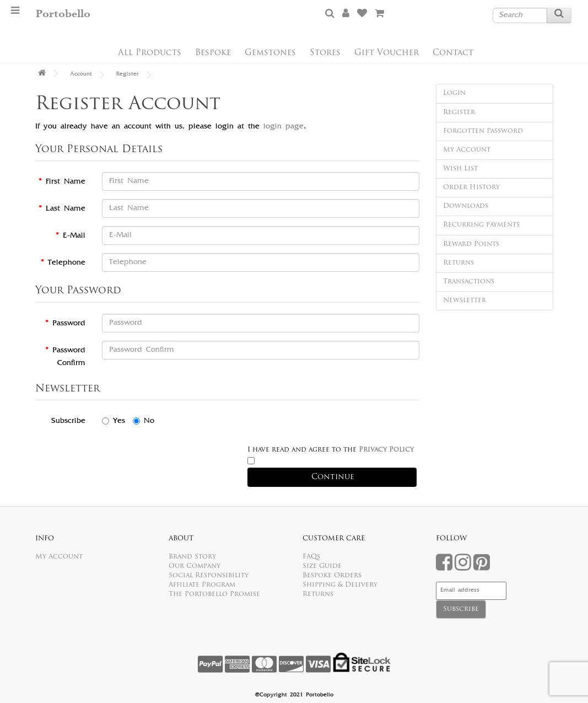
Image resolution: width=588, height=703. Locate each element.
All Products (150, 53)
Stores (325, 53)
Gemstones (270, 53)
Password (69, 324)
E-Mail (74, 236)
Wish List (460, 169)
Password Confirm (69, 357)
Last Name (66, 209)
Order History (471, 187)
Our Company (195, 566)
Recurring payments (481, 225)
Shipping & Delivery (340, 585)
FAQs (311, 557)
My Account (467, 150)
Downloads (466, 206)
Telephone (67, 263)
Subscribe (68, 421)
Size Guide (322, 566)
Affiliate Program (202, 585)
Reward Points (471, 244)
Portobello (63, 14)
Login (454, 93)
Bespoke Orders (332, 576)
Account (81, 74)
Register (128, 74)
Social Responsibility (209, 576)
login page (284, 127)
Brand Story (192, 557)
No (144, 421)
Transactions (469, 282)
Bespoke (213, 53)
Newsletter (465, 300)
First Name (66, 182)
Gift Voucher (387, 53)
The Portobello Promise (214, 594)
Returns (458, 263)
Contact (453, 53)
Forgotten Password (483, 131)
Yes (114, 421)
